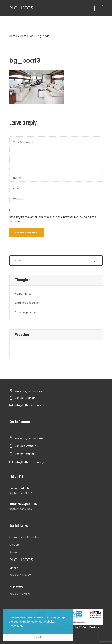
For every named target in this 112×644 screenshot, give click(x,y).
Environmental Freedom (25, 537)
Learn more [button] (16, 626)
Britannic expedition (28, 303)
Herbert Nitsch (24, 294)
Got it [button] (38, 637)
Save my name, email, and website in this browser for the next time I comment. (53, 219)
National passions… (27, 312)
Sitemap (15, 552)
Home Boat (27, 36)
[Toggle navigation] (99, 8)
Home (13, 36)
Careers (14, 545)
